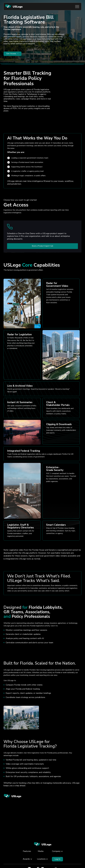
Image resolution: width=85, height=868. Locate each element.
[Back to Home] (42, 844)
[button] (56, 851)
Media (41, 851)
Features (27, 851)
